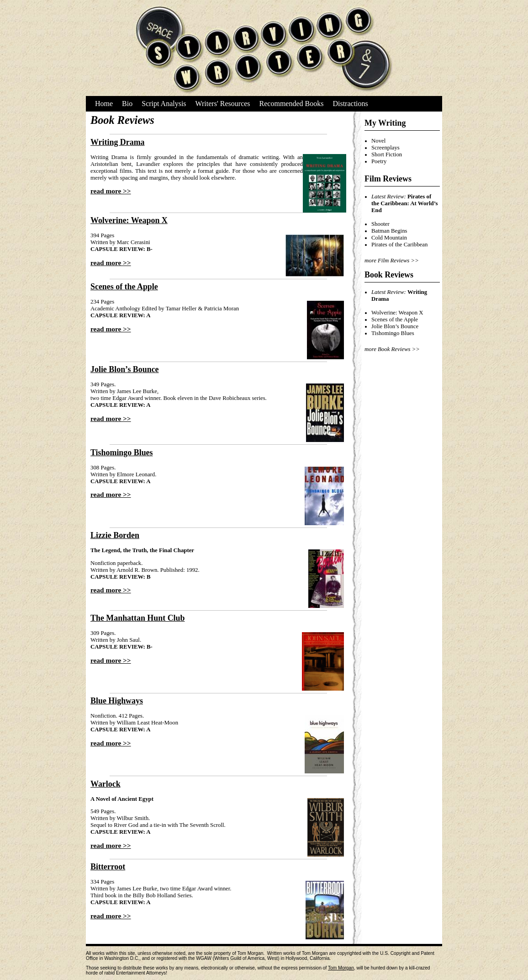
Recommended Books (292, 104)
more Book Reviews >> (392, 349)
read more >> (111, 191)
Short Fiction (387, 154)
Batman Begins (389, 231)
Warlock (106, 784)
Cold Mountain (389, 238)
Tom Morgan (341, 968)
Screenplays (385, 148)
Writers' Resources (223, 104)
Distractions (350, 104)
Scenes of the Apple (124, 287)
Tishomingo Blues (122, 453)
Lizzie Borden (115, 535)
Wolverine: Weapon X (129, 220)
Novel (378, 141)
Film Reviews (388, 179)
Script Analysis (164, 104)
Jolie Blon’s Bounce (125, 369)
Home (104, 104)
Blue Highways (117, 701)
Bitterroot (108, 867)
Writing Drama (118, 142)
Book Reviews (389, 275)
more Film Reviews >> (392, 261)
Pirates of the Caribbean (399, 245)
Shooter (380, 224)
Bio (127, 104)
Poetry (379, 161)
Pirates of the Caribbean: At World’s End (404, 203)
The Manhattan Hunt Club (137, 618)
